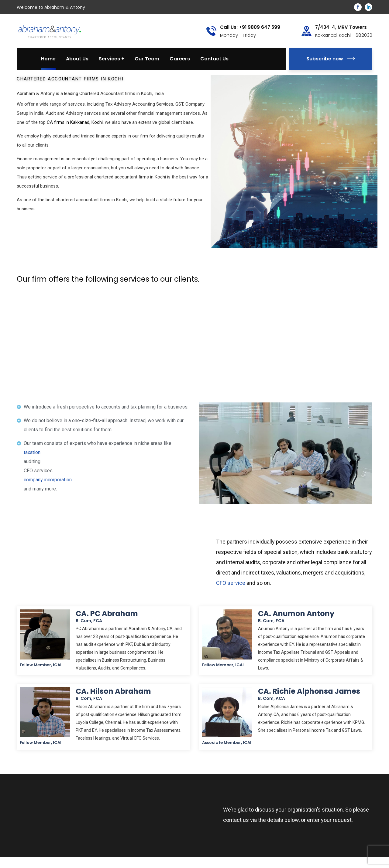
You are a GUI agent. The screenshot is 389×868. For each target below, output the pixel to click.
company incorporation (48, 480)
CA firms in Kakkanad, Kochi (75, 122)
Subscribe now (331, 59)
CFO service (231, 583)
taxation (32, 452)
